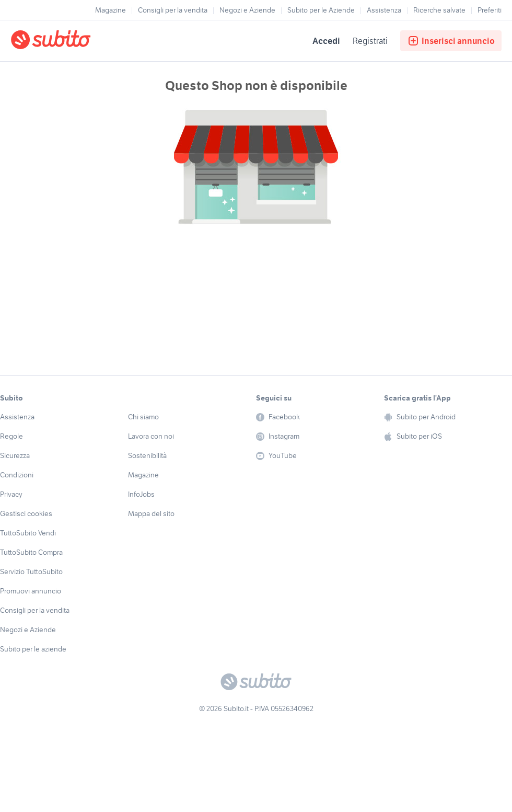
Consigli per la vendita (173, 10)
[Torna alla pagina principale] (71, 41)
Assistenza (384, 10)
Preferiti (490, 10)
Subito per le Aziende (321, 10)
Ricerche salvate (439, 10)
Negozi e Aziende (247, 10)
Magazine (110, 10)
